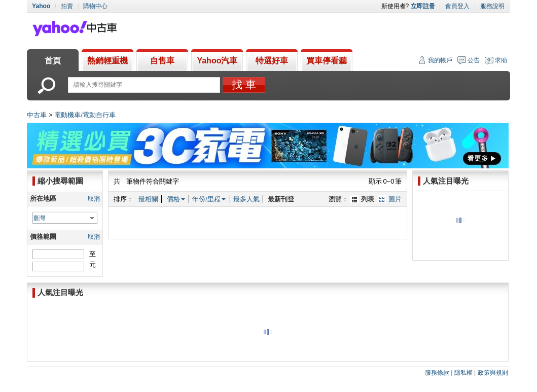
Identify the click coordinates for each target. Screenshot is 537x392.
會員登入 (457, 6)
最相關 (148, 199)
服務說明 (492, 6)
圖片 (395, 199)
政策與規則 (493, 373)
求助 (501, 60)
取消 (94, 199)
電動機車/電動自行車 (85, 115)
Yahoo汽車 (217, 61)
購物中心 (95, 6)
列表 (368, 199)
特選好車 (272, 61)
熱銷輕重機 (108, 61)
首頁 (53, 61)
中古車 (37, 115)
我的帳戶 (440, 60)
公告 (474, 60)
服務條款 (437, 373)
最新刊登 (281, 199)
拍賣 (67, 6)
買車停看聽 (327, 61)
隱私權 (463, 373)
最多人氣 (246, 199)
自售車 (162, 61)
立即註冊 (423, 6)
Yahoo (41, 6)
